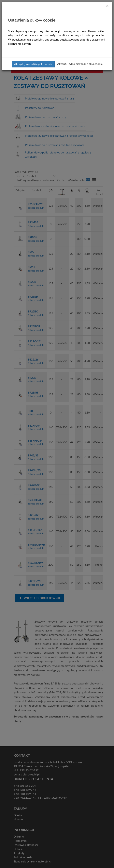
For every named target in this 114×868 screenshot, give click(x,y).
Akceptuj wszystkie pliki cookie (33, 64)
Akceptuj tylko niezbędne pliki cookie (80, 64)
